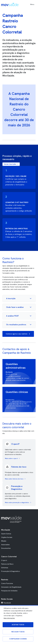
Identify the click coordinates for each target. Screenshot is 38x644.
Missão (4, 541)
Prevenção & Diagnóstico (10, 571)
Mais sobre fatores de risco (15, 479)
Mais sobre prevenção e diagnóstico (18, 502)
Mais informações (9, 618)
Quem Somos (6, 534)
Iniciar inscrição (11, 164)
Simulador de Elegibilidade (11, 587)
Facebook (7, 603)
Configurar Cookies (18, 639)
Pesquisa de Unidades (9, 591)
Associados (5, 545)
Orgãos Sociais (7, 537)
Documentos (6, 548)
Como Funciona (7, 583)
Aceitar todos (18, 625)
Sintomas (5, 568)
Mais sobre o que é (13, 458)
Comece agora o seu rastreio (18, 334)
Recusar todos (18, 632)
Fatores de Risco (7, 564)
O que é (4, 560)
